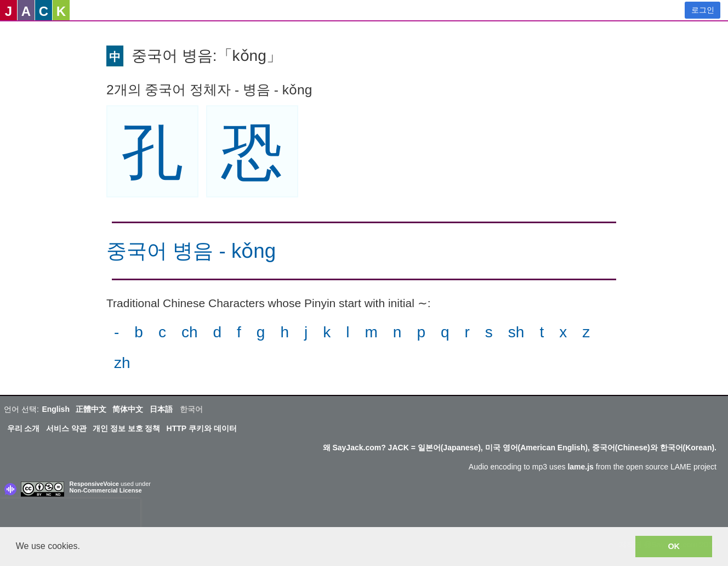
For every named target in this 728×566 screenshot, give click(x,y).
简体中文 (128, 409)
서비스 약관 (66, 428)
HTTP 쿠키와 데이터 (202, 428)
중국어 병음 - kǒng (191, 251)
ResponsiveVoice (94, 484)
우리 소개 (24, 428)
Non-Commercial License (106, 490)
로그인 (703, 10)
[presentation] (70, 515)
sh (516, 332)
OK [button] (674, 546)
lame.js (580, 467)
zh (122, 363)
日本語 (161, 409)
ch (190, 332)
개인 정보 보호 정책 (127, 428)
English (56, 409)
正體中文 (91, 409)
